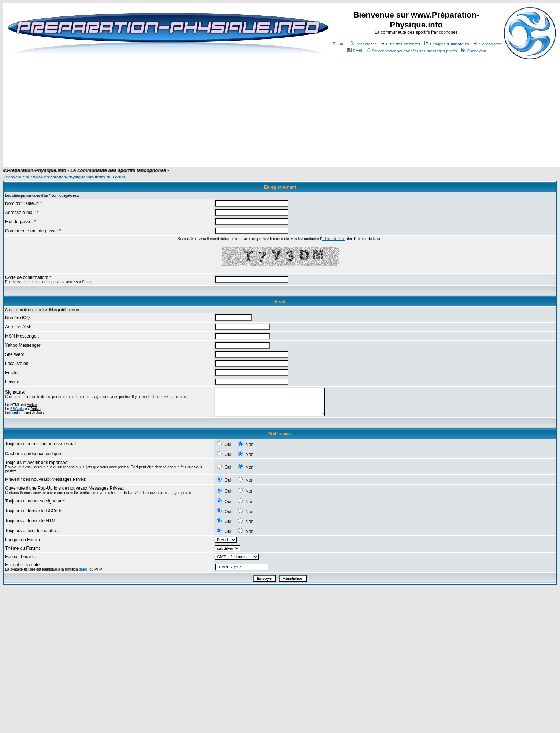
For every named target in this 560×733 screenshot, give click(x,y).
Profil (355, 51)
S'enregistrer (488, 44)
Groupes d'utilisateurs (447, 44)
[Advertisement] (147, 111)
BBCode (17, 409)
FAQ (339, 44)
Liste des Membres (400, 44)
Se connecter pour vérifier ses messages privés (412, 51)
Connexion (474, 51)
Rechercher (363, 44)
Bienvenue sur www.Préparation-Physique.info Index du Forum (65, 177)
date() (84, 569)
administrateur (333, 239)
